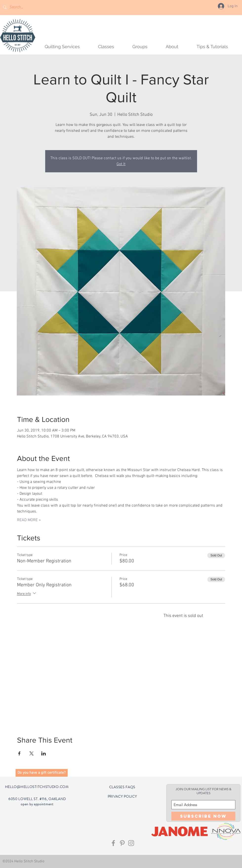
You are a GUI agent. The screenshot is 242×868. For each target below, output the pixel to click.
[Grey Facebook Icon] (113, 843)
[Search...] (24, 7)
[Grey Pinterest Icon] (122, 843)
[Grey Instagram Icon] (131, 843)
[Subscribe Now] (203, 816)
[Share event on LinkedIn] (44, 753)
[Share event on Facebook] (19, 753)
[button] (140, 47)
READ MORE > (29, 520)
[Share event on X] (31, 753)
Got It (121, 164)
